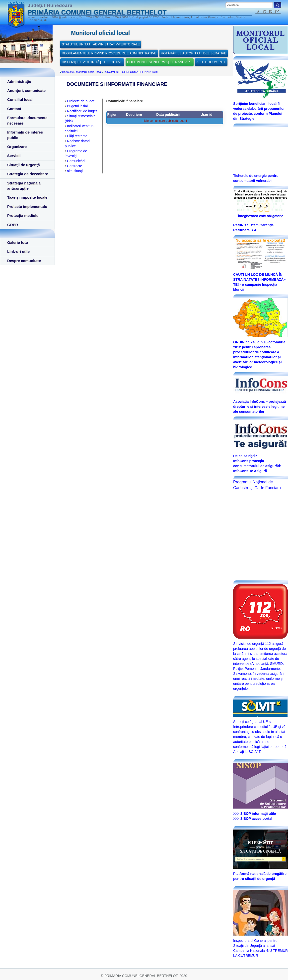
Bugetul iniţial (77, 106)
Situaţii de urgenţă (24, 165)
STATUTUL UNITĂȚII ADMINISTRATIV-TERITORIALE (101, 44)
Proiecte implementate (27, 207)
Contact (14, 109)
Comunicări (76, 161)
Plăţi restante (77, 136)
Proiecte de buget (81, 101)
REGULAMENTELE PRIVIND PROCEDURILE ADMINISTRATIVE (109, 53)
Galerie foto (18, 242)
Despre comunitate (24, 261)
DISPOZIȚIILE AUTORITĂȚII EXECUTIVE (92, 62)
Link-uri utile (18, 251)
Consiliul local (20, 99)
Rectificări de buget (82, 111)
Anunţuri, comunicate (26, 90)
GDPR (13, 225)
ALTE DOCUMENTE (211, 62)
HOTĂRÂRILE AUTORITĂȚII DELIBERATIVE (194, 53)
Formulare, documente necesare (27, 120)
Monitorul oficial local (89, 72)
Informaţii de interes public (25, 135)
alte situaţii (75, 171)
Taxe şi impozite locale (27, 197)
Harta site (68, 72)
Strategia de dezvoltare (28, 174)
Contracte (75, 166)
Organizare (17, 147)
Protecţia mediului (23, 215)
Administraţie (19, 81)
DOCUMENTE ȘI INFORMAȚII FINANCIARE (160, 62)
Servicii (14, 156)
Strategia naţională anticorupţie (24, 186)
